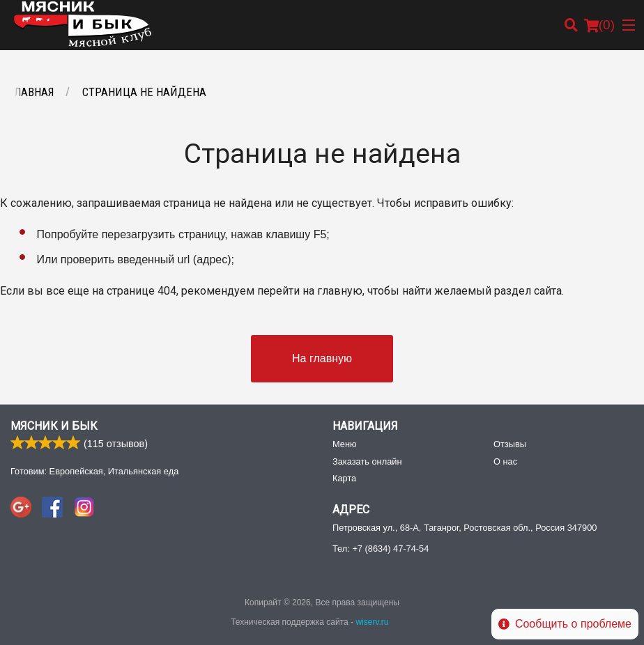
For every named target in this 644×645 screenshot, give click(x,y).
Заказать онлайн (367, 461)
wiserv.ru (372, 622)
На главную (322, 358)
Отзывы (510, 444)
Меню (345, 444)
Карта (344, 478)
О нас (505, 461)
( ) (599, 25)
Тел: (381, 549)
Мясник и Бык (54, 426)
